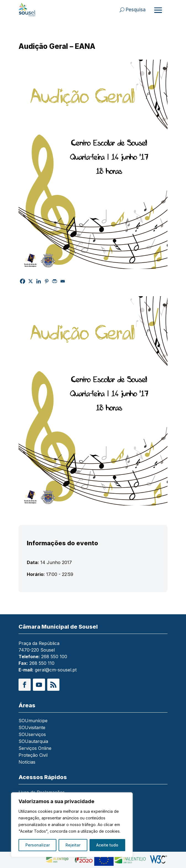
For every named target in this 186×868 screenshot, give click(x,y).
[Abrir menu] (158, 10)
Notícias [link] (27, 762)
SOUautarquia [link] (33, 742)
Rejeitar (73, 845)
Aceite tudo (107, 845)
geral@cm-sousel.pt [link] (56, 670)
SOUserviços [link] (32, 735)
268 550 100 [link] (54, 657)
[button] (25, 685)
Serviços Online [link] (35, 749)
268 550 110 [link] (42, 663)
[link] (33, 10)
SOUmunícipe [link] (33, 721)
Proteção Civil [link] (33, 755)
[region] (72, 825)
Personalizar (38, 845)
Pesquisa (136, 10)
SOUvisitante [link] (32, 728)
